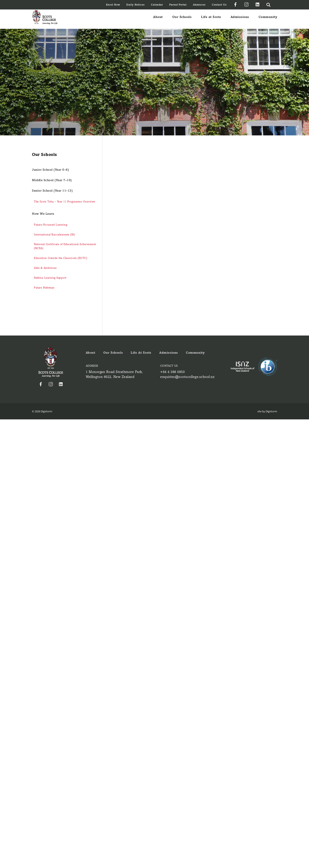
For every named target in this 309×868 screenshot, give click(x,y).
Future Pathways (44, 288)
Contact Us (219, 5)
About (158, 19)
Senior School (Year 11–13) (52, 191)
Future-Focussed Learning (51, 225)
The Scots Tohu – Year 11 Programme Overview (65, 202)
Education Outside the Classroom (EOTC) (60, 258)
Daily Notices (135, 5)
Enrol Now (113, 5)
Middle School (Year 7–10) (52, 180)
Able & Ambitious (45, 268)
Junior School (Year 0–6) (50, 170)
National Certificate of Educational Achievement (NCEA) (65, 246)
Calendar (157, 5)
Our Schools (182, 19)
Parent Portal (178, 5)
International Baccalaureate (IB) (54, 235)
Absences (199, 5)
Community (268, 19)
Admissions (240, 19)
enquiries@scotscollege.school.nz (187, 377)
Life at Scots (211, 19)
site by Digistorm (267, 411)
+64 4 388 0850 (172, 372)
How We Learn (43, 214)
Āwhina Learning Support (50, 278)
